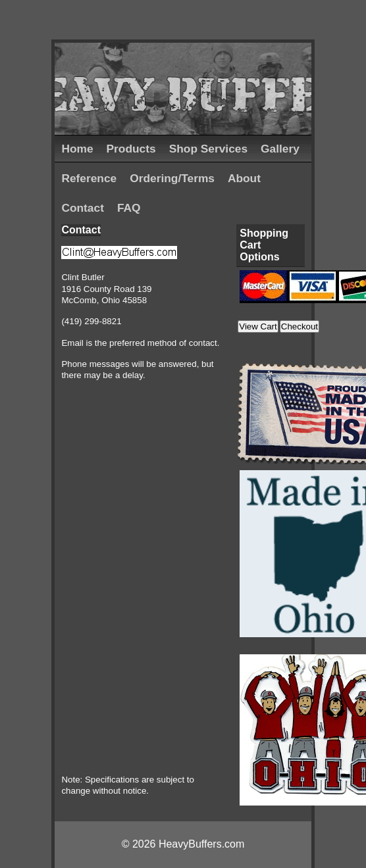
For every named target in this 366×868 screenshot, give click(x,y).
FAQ (129, 208)
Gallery (280, 149)
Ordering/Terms (172, 178)
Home (77, 149)
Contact (83, 208)
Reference (89, 178)
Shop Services (208, 149)
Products (131, 149)
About (244, 178)
